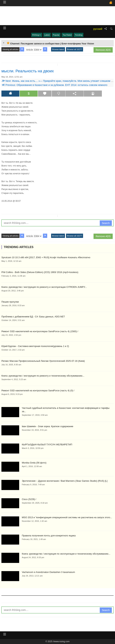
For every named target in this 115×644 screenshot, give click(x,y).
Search (106, 223)
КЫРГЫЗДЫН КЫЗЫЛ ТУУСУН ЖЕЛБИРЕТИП (47, 445)
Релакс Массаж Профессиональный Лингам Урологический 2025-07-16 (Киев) (43, 361)
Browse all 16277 (75, 49)
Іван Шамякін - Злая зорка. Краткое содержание (48, 426)
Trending (79, 35)
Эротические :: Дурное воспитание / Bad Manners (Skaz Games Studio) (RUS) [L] (65, 481)
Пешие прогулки (10, 302)
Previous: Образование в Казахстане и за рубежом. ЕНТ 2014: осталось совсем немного (54, 85)
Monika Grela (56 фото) (34, 463)
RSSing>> (37, 35)
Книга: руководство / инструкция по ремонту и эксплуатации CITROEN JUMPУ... (44, 287)
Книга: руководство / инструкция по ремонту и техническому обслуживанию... (43, 376)
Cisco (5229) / (29, 499)
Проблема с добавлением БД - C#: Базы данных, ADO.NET (33, 317)
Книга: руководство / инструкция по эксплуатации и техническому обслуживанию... (66, 554)
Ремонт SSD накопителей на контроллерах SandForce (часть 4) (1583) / (40, 331)
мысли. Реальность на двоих (28, 71)
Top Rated (67, 35)
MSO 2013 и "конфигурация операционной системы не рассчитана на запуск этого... (67, 517)
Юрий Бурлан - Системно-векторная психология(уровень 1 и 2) (35, 346)
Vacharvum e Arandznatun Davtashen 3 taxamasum (48, 572)
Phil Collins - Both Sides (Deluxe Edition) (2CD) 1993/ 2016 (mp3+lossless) (40, 272)
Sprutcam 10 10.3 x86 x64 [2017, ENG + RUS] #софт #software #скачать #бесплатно (46, 257)
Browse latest (58, 49)
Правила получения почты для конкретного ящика (49, 536)
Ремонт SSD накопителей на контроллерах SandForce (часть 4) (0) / (38, 391)
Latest (47, 35)
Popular (56, 35)
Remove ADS (103, 50)
